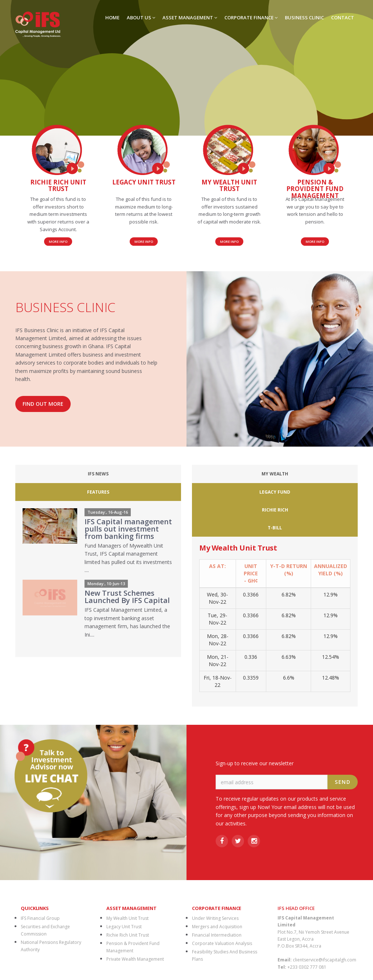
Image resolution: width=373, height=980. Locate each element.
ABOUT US (141, 17)
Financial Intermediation (217, 881)
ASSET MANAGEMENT (190, 17)
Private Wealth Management (135, 905)
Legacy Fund (259, 474)
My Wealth (214, 474)
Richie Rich (301, 474)
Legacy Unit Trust (124, 873)
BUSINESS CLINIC (304, 17)
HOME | (43, 946)
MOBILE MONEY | (246, 946)
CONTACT (343, 17)
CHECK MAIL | (325, 946)
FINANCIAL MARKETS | (163, 946)
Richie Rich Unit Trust (128, 881)
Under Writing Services (215, 865)
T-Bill (340, 474)
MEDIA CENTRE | (207, 946)
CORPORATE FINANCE (251, 17)
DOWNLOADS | (120, 946)
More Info (58, 242)
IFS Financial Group (40, 865)
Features (138, 474)
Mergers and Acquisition (217, 873)
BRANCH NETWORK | (77, 946)
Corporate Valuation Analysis (222, 890)
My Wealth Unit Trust (127, 865)
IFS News (54, 474)
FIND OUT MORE (43, 404)
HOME (112, 17)
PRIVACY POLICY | (287, 946)
